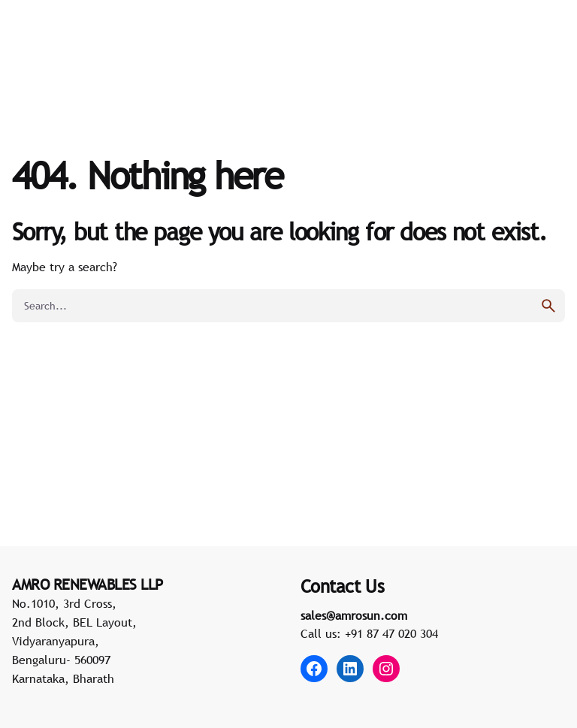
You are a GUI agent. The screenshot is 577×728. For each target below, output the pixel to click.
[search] (548, 306)
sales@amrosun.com (354, 615)
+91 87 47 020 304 (391, 633)
